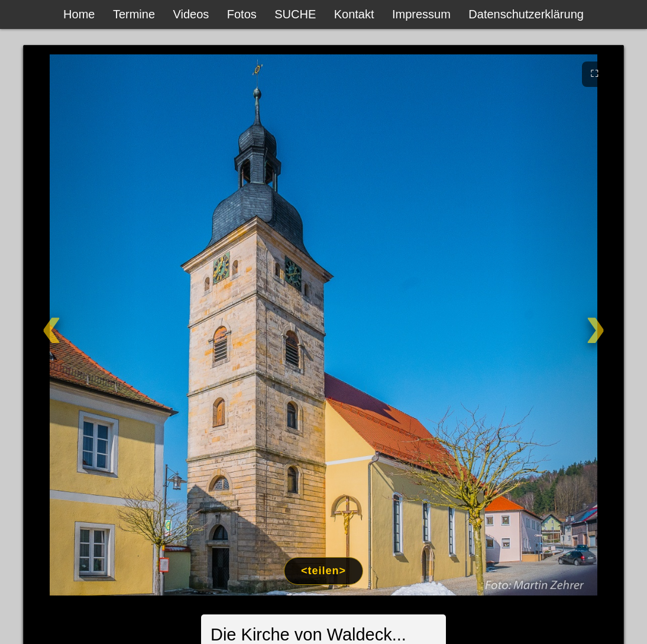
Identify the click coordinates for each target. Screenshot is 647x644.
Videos (191, 14)
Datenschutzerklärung (526, 14)
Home (79, 14)
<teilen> (323, 571)
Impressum (421, 14)
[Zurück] (85, 325)
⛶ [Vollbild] (595, 73)
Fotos (242, 14)
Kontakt (354, 14)
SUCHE (295, 14)
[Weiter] (562, 325)
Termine (134, 14)
